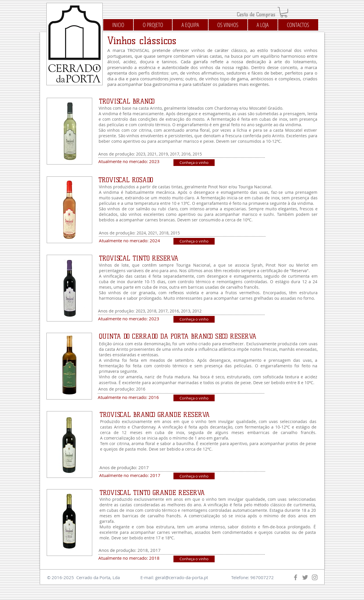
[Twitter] (305, 577)
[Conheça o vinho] (194, 163)
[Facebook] (296, 577)
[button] (284, 12)
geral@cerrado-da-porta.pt (182, 577)
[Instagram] (315, 577)
